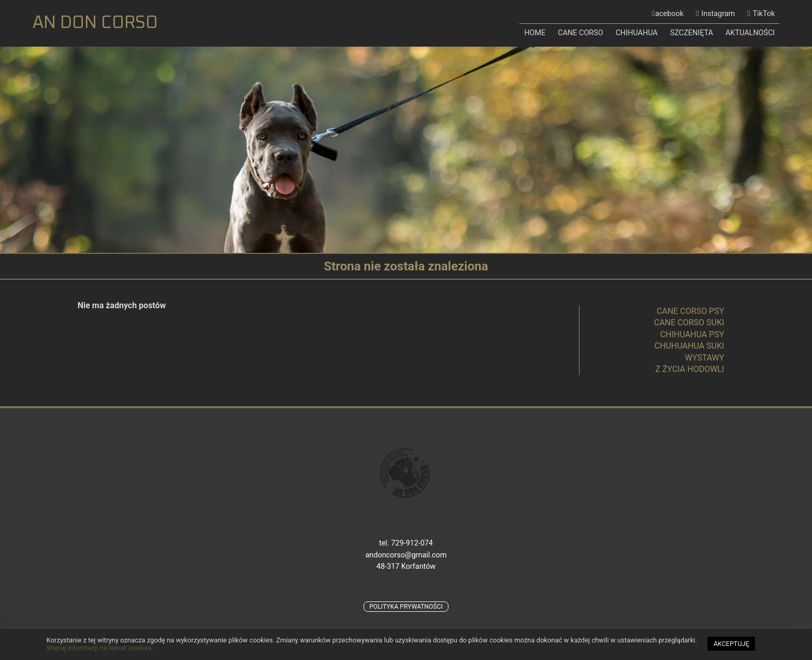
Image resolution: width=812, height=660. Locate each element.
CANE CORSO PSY (690, 311)
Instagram (718, 14)
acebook (669, 14)
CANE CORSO (580, 33)
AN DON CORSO (95, 23)
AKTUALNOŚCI (750, 33)
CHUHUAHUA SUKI (690, 346)
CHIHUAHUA (637, 33)
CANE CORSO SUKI (689, 322)
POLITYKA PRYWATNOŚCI (406, 607)
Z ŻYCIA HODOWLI (690, 369)
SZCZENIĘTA (692, 33)
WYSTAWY (705, 358)
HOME (535, 33)
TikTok (764, 14)
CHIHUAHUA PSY (692, 334)
